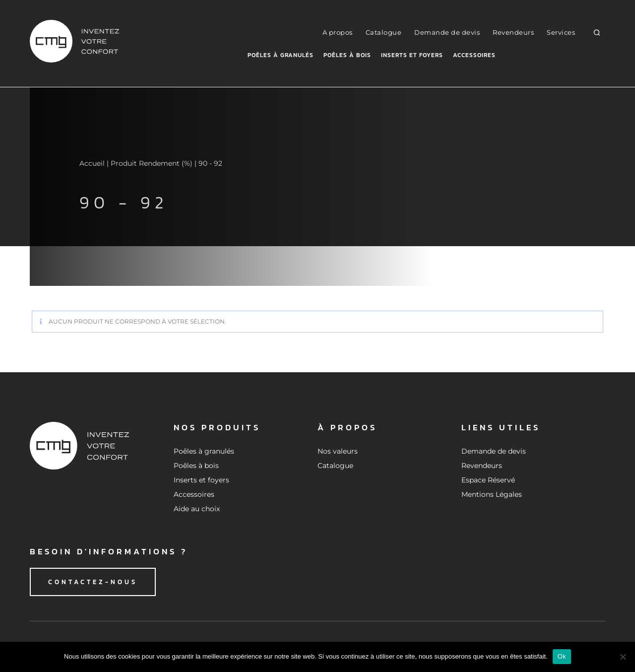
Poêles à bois (347, 55)
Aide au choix (197, 509)
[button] (597, 32)
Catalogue (384, 32)
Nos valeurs (338, 451)
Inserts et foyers (412, 55)
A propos (338, 32)
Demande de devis (447, 32)
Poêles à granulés (281, 55)
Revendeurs (513, 32)
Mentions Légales (492, 494)
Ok (562, 656)
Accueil (92, 163)
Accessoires (474, 55)
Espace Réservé (488, 480)
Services (561, 32)
